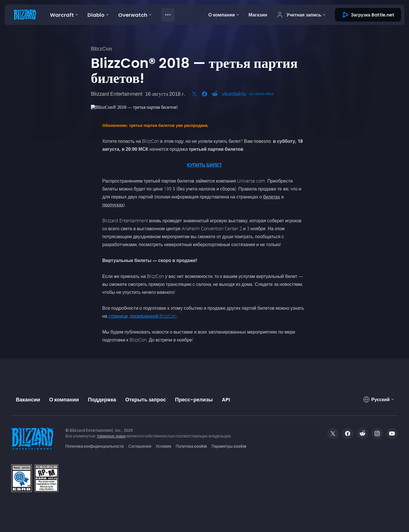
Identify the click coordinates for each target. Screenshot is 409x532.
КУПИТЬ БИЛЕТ (204, 165)
